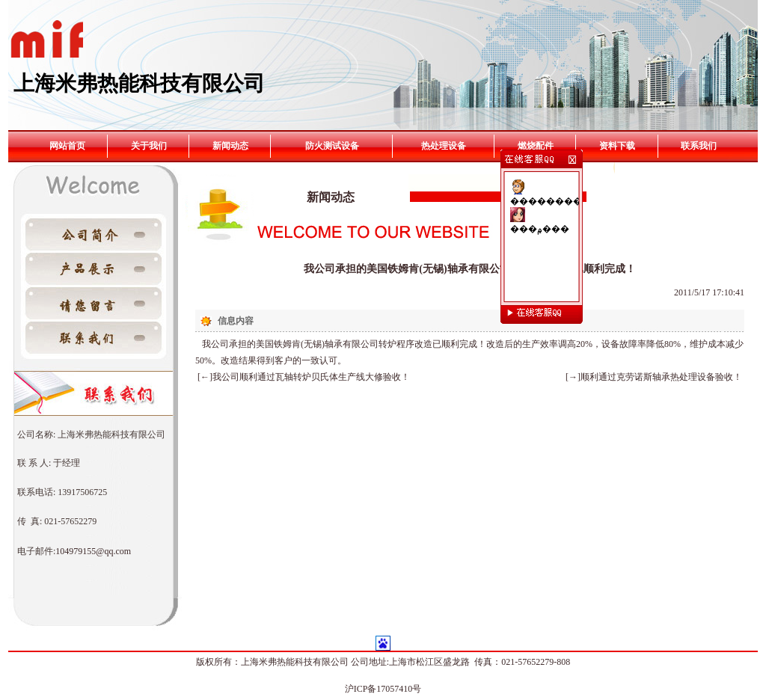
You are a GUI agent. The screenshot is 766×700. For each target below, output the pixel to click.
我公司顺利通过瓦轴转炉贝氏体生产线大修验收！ (311, 377)
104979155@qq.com (93, 551)
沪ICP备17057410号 (383, 689)
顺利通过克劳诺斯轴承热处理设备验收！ (661, 377)
